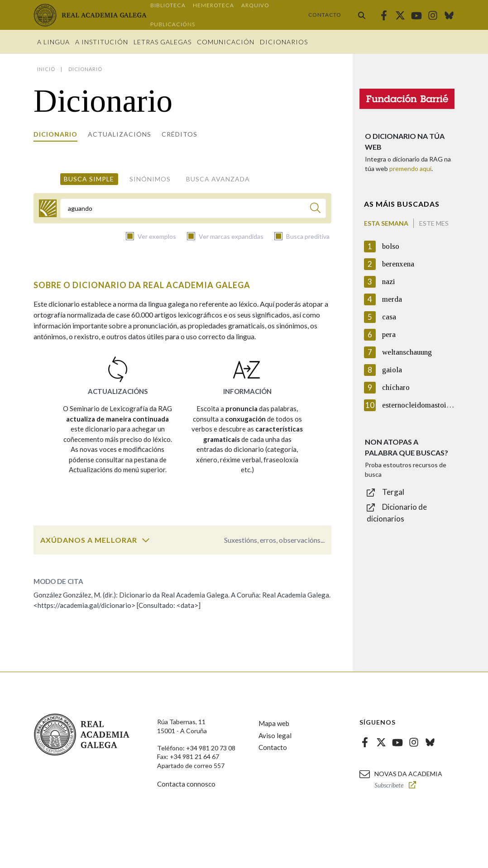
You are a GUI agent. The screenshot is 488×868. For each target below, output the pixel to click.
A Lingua (53, 42)
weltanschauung (407, 352)
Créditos (179, 134)
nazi (389, 282)
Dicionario (55, 134)
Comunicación (226, 42)
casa (389, 317)
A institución (102, 42)
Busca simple (89, 179)
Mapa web (274, 723)
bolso (391, 246)
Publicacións (173, 24)
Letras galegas (163, 42)
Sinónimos (150, 179)
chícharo (396, 387)
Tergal (393, 492)
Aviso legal (275, 735)
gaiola (392, 370)
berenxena (398, 264)
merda (392, 299)
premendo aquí (410, 168)
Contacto (325, 15)
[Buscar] (315, 209)
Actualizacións (120, 134)
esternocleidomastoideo (418, 405)
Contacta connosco (186, 784)
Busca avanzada (218, 179)
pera (389, 334)
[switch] (146, 540)
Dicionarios (284, 42)
